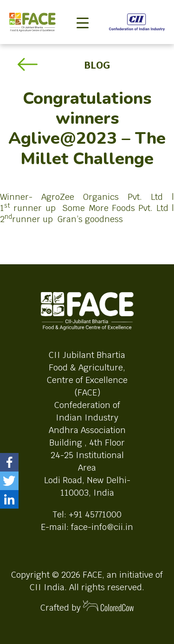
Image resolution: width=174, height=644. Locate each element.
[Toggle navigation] (83, 7)
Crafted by (87, 607)
